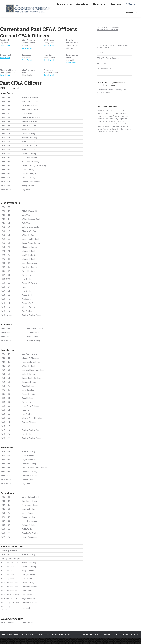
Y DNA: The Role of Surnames (108, 64)
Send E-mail (5, 51)
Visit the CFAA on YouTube (107, 35)
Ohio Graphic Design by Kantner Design (58, 640)
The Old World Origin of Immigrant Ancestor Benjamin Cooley (113, 52)
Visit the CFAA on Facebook (108, 33)
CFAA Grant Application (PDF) (108, 137)
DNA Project (101, 69)
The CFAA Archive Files (105, 58)
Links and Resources (104, 74)
